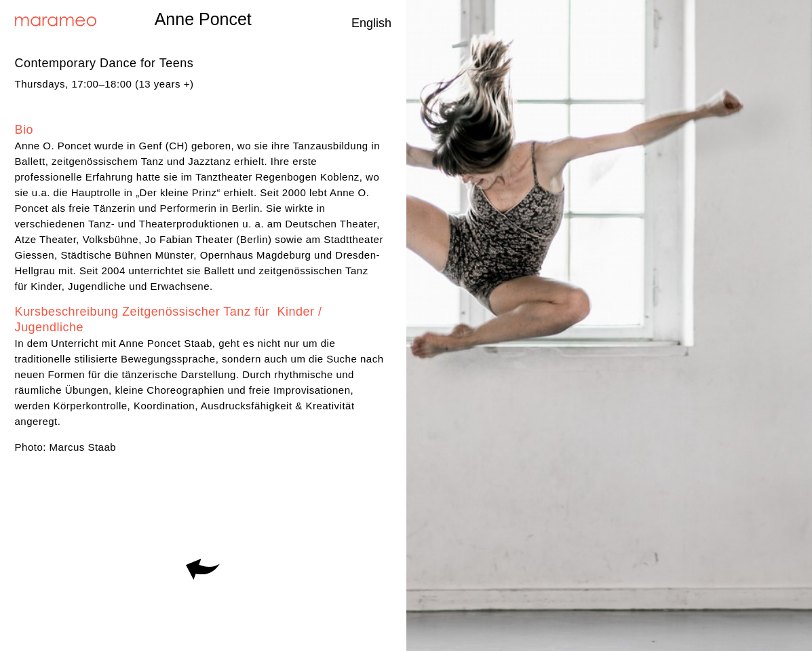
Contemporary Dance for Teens (104, 63)
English (371, 23)
